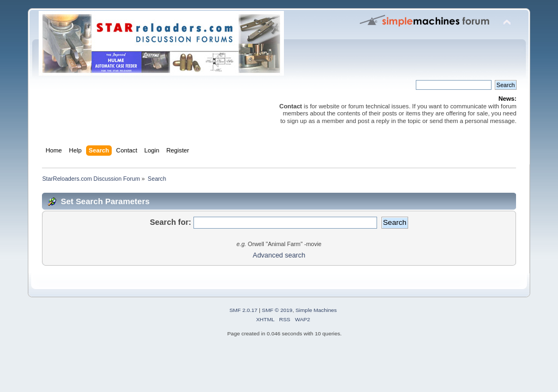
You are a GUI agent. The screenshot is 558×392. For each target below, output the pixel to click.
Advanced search (279, 255)
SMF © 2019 (277, 310)
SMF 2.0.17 (244, 310)
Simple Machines (316, 310)
